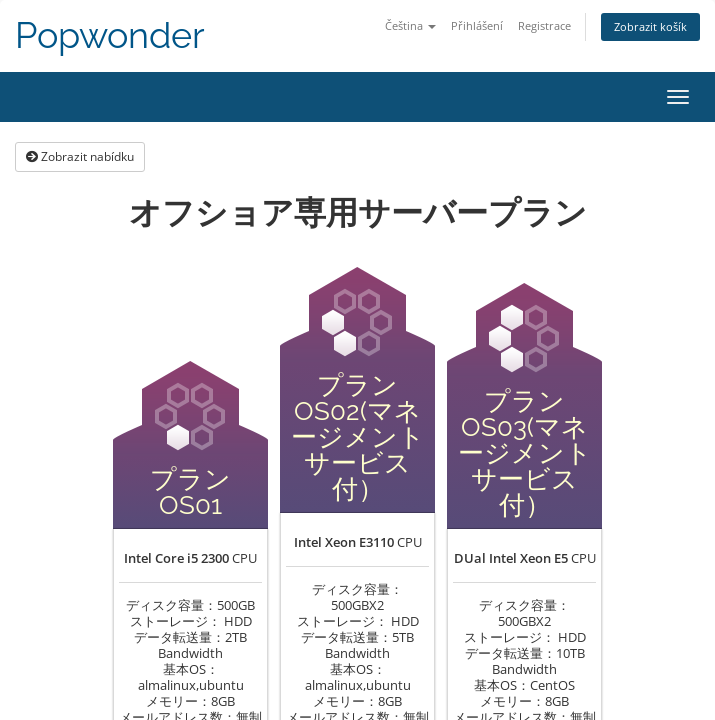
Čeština (410, 25)
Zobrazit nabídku (80, 156)
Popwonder (110, 35)
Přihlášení (477, 25)
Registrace (544, 25)
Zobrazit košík (650, 26)
